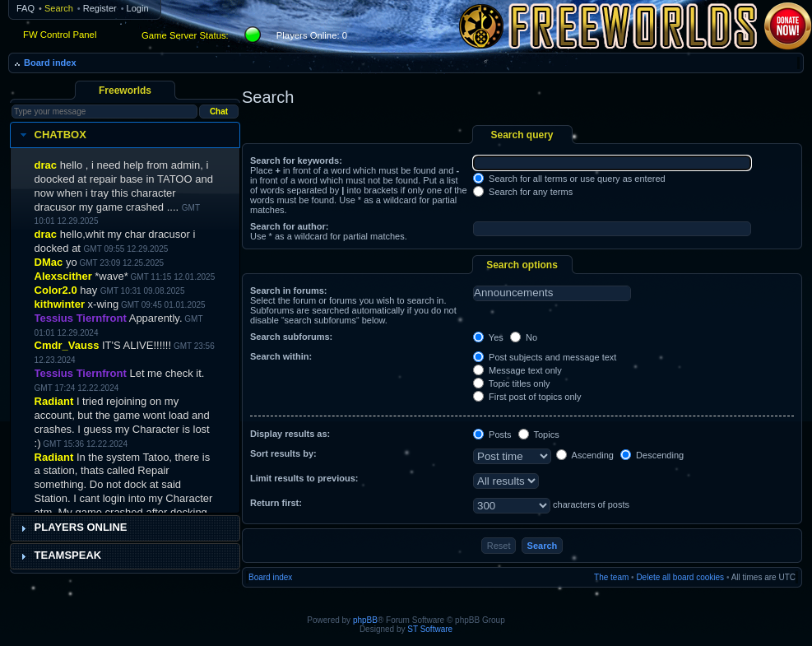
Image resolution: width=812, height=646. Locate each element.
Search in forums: (289, 290)
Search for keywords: (296, 160)
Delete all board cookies (680, 577)
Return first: (276, 503)
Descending (652, 455)
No (524, 337)
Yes (488, 337)
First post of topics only (527, 397)
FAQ (26, 8)
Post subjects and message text (545, 357)
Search (59, 8)
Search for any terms (523, 192)
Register (100, 8)
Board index (50, 63)
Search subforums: (291, 337)
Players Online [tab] (72, 527)
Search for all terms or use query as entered (569, 179)
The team (611, 577)
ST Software (430, 629)
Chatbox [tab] (51, 135)
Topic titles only (511, 383)
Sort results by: (283, 453)
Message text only (517, 370)
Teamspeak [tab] (59, 555)
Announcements (552, 293)
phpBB (365, 620)
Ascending (585, 455)
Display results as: (290, 434)
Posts (492, 435)
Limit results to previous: (304, 478)
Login (138, 8)
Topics (539, 435)
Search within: (281, 356)
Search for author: (289, 226)
